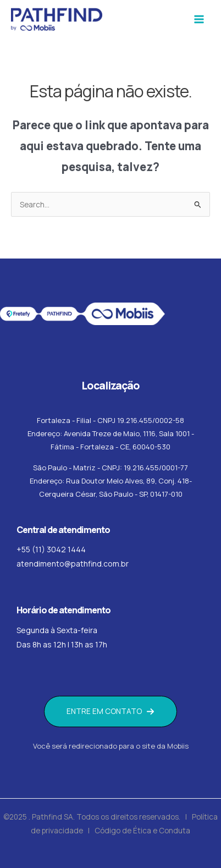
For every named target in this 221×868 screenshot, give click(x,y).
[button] (110, 712)
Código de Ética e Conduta (142, 830)
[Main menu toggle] (199, 20)
